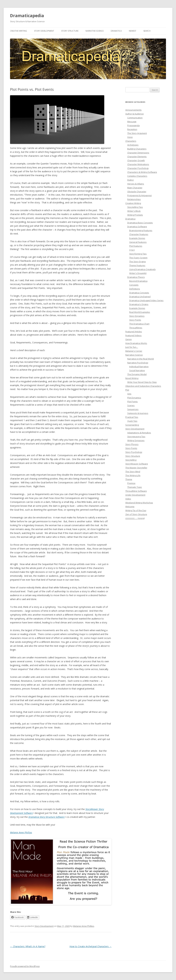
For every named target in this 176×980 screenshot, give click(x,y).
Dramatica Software (137, 227)
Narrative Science (95, 31)
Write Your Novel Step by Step (142, 382)
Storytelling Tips (135, 207)
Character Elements (137, 157)
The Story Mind (133, 472)
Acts (129, 394)
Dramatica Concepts (139, 293)
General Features (138, 242)
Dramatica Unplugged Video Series (146, 300)
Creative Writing (19, 31)
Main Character (135, 188)
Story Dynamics (137, 316)
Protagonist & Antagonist (139, 195)
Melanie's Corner (134, 351)
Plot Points (132, 402)
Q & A (132, 250)
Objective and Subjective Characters (143, 386)
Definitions (135, 289)
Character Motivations (138, 164)
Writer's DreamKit (138, 273)
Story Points (135, 320)
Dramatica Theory (136, 277)
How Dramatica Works (136, 343)
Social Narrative (137, 370)
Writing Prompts (135, 215)
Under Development (135, 495)
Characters (131, 141)
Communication (135, 118)
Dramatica (116, 31)
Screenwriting (132, 425)
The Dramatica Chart (139, 324)
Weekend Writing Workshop (139, 503)
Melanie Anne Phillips (21, 832)
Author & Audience (135, 114)
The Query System (138, 258)
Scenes (131, 405)
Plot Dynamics (134, 398)
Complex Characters (137, 176)
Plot (127, 390)
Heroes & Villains (136, 184)
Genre (129, 339)
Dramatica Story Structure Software (47, 817)
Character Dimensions (138, 153)
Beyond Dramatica (138, 281)
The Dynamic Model (137, 374)
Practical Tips (132, 417)
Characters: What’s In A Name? (28, 946)
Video (128, 499)
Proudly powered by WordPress (25, 966)
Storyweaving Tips (136, 437)
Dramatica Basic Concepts (140, 223)
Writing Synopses (136, 440)
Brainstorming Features (141, 230)
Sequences (133, 409)
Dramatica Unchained (140, 297)
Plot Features (136, 246)
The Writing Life (133, 475)
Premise (131, 483)
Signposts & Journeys (138, 413)
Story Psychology (134, 452)
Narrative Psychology (138, 363)
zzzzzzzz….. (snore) (135, 518)
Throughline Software (136, 491)
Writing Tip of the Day (136, 510)
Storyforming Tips (138, 254)
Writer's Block (134, 211)
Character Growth (136, 160)
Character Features (139, 234)
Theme (129, 479)
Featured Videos (133, 335)
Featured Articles (134, 332)
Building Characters (137, 149)
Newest (133, 31)
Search (147, 31)
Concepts (134, 285)
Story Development (44, 31)
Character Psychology (138, 168)
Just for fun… (132, 347)
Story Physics (132, 444)
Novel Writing (132, 378)
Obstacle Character (137, 192)
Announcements (133, 110)
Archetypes (133, 145)
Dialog (130, 180)
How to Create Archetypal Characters (91, 946)
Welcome (130, 507)
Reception (132, 129)
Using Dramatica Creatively (142, 269)
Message (132, 122)
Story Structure (70, 31)
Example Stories (137, 238)
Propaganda (133, 125)
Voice (130, 137)
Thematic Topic (135, 487)
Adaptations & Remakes (139, 433)
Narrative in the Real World (141, 359)
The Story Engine (138, 262)
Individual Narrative (139, 367)
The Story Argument (137, 133)
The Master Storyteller (136, 468)
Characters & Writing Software (142, 172)
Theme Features (137, 265)
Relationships (134, 199)
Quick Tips (132, 421)
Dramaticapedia (27, 16)
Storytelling (131, 460)
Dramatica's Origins (139, 304)
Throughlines (136, 328)
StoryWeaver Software (137, 464)
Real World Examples (140, 312)
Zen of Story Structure (136, 514)
